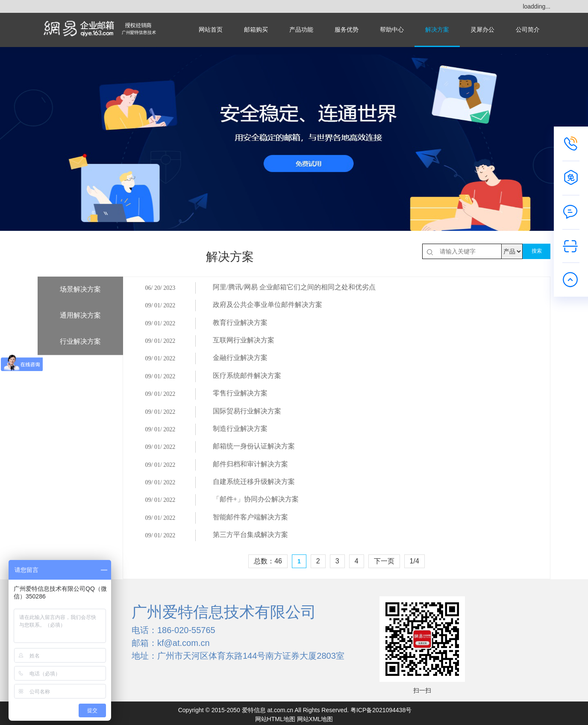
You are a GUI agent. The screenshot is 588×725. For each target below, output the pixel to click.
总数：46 (268, 591)
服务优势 (347, 30)
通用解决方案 (80, 315)
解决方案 (437, 30)
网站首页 (211, 30)
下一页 (384, 591)
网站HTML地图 (275, 716)
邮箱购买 (256, 30)
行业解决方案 (80, 341)
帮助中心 (392, 30)
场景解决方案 (80, 289)
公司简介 (528, 30)
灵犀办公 (482, 30)
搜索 (537, 251)
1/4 (415, 591)
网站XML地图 (315, 716)
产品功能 (301, 30)
